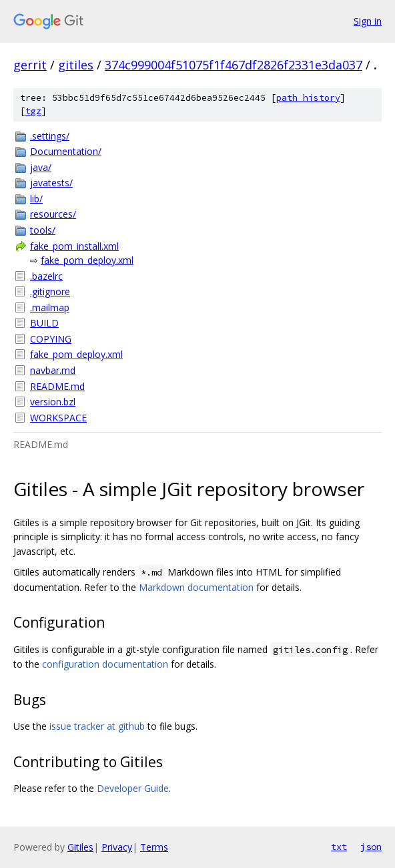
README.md (57, 386)
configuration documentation (105, 664)
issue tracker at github (97, 726)
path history (308, 98)
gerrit (30, 65)
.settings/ (50, 136)
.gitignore (50, 291)
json (371, 847)
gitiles (76, 65)
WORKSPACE (58, 418)
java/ (41, 167)
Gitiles (80, 847)
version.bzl (53, 402)
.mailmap (50, 307)
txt (339, 847)
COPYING (51, 339)
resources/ (53, 214)
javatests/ (51, 183)
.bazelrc (46, 276)
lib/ (36, 199)
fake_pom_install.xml (74, 246)
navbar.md (53, 370)
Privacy (117, 847)
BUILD (44, 323)
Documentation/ (66, 151)
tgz (33, 111)
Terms (154, 847)
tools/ (43, 230)
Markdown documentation (196, 587)
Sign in (368, 21)
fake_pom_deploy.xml (87, 260)
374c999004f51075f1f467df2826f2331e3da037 (234, 65)
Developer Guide (133, 788)
